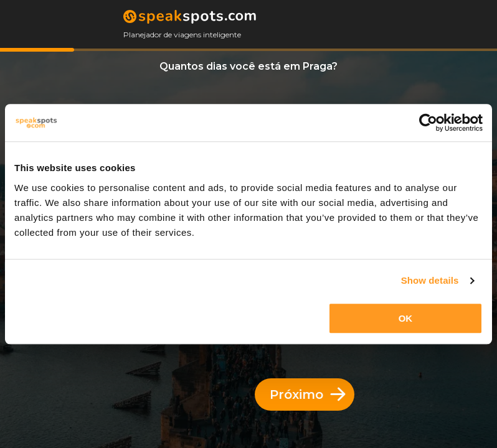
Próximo (308, 394)
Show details (430, 280)
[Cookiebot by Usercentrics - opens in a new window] (428, 123)
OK (406, 318)
